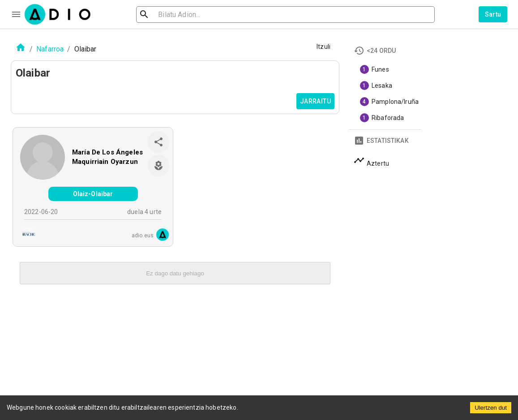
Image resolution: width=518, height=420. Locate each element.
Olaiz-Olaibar (93, 194)
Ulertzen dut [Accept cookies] (491, 408)
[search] (173, 15)
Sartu (493, 14)
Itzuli (323, 47)
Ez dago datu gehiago (175, 273)
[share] (158, 142)
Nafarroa (50, 49)
